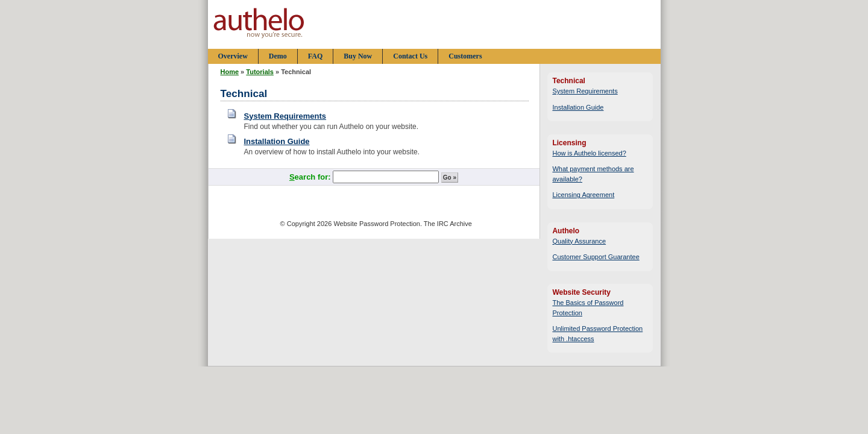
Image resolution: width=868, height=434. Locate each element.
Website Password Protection (376, 224)
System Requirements (285, 116)
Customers (465, 56)
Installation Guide (277, 141)
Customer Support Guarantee (596, 257)
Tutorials (260, 72)
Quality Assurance (579, 241)
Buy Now (358, 56)
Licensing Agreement (583, 195)
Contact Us (410, 56)
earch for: (311, 177)
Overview (233, 56)
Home (230, 72)
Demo (278, 56)
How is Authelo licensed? (589, 153)
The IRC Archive (448, 224)
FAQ (315, 56)
